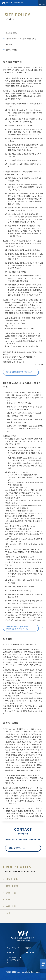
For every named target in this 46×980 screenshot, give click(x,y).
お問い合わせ (30, 953)
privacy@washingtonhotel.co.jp (20, 328)
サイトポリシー (13, 953)
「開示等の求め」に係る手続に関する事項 (21, 39)
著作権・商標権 (11, 50)
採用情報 (28, 948)
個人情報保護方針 (12, 33)
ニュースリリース (13, 948)
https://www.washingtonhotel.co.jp (22, 346)
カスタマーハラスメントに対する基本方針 (14, 960)
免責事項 (9, 44)
